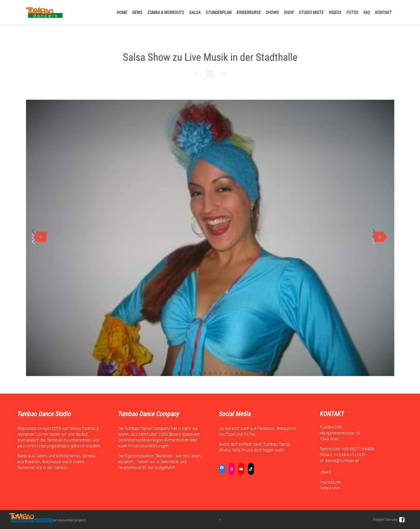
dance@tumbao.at (342, 461)
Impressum (330, 482)
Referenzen (330, 488)
